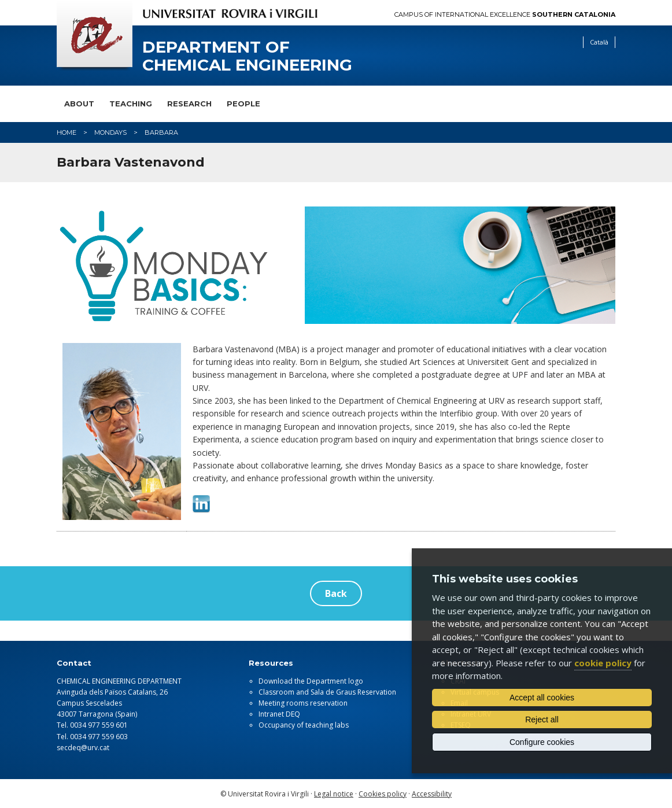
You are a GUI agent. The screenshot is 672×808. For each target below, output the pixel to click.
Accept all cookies (542, 698)
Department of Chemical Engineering (247, 56)
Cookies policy (383, 794)
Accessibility (432, 794)
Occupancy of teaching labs (304, 725)
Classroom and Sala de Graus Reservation (327, 692)
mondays (110, 132)
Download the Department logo (311, 681)
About (79, 104)
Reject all (542, 720)
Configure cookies (542, 742)
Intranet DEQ (279, 714)
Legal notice (334, 794)
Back (336, 593)
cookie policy (603, 663)
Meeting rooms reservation (303, 703)
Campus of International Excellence (505, 15)
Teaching (131, 104)
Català (599, 42)
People (243, 104)
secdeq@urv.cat (83, 748)
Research (189, 104)
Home (67, 132)
